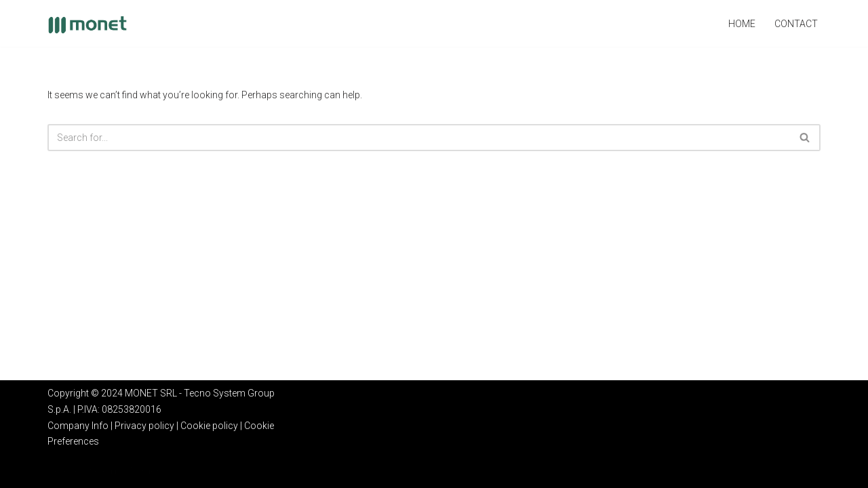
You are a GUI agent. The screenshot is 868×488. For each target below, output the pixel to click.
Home (742, 24)
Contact (796, 24)
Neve (58, 471)
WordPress (151, 471)
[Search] (419, 138)
